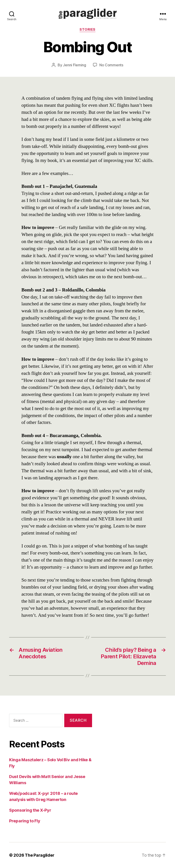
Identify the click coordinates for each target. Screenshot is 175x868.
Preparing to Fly (25, 821)
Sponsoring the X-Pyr (30, 810)
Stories (87, 30)
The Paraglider (40, 855)
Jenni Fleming (75, 65)
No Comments (111, 65)
